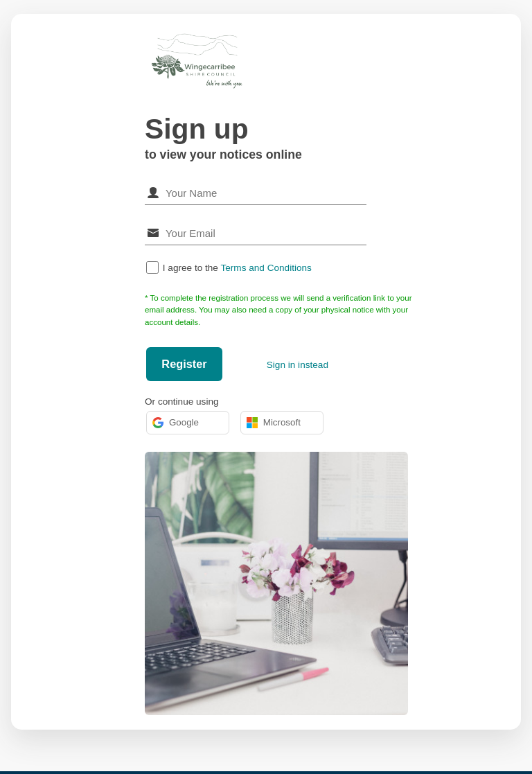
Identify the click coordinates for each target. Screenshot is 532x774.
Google (176, 423)
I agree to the (237, 268)
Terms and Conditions (266, 268)
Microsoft (274, 423)
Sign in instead (298, 365)
